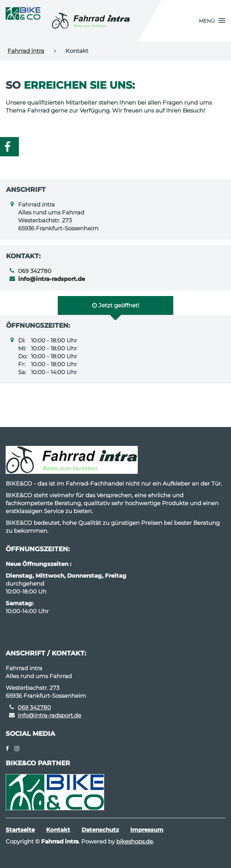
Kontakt (58, 830)
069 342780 (35, 271)
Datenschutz (100, 830)
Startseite (20, 830)
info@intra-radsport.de (49, 715)
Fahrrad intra (26, 51)
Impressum (147, 830)
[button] (212, 21)
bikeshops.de (135, 841)
